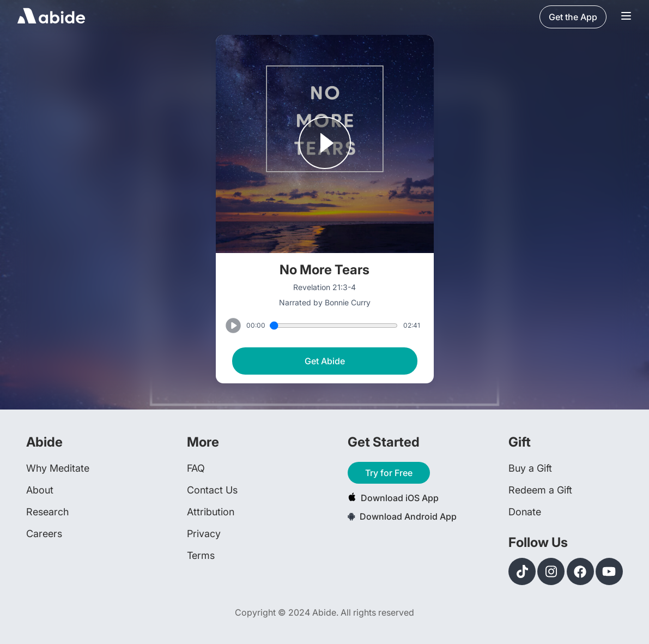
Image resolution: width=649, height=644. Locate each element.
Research (47, 512)
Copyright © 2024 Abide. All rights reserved (324, 612)
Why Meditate (58, 468)
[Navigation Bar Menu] (626, 17)
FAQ (196, 468)
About (40, 490)
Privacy (204, 534)
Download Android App (402, 516)
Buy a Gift (530, 468)
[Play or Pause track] (325, 144)
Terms (201, 555)
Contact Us (212, 490)
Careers (44, 534)
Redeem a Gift (540, 490)
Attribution (211, 512)
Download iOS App (393, 498)
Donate (525, 512)
